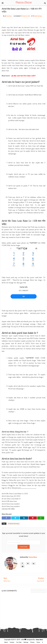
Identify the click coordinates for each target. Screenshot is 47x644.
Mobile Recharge (38, 16)
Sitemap (26, 642)
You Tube (19, 642)
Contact (12, 642)
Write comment (39, 591)
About (6, 642)
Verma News (33, 557)
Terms (38, 642)
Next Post (40, 581)
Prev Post (7, 581)
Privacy (32, 642)
